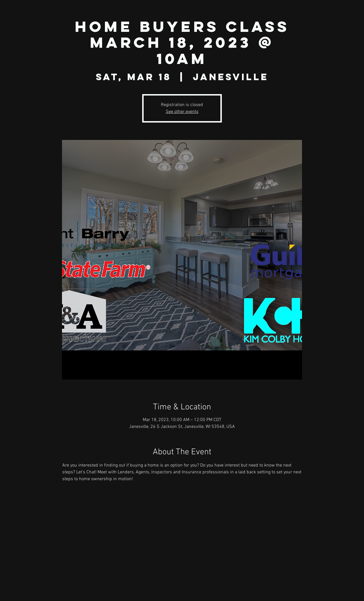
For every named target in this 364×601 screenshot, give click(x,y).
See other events (182, 112)
